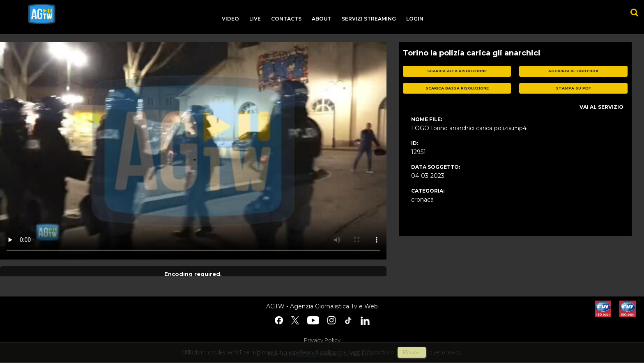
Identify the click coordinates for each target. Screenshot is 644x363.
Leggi (355, 352)
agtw (42, 14)
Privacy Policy (322, 340)
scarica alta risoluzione (457, 71)
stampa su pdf (573, 88)
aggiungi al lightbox (573, 71)
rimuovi (412, 352)
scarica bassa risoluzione (457, 88)
